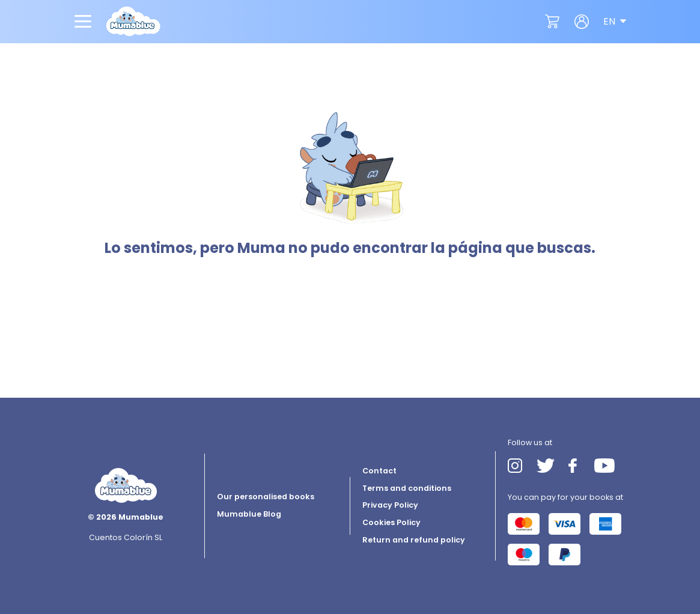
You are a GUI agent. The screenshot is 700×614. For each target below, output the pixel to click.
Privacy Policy (390, 505)
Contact (379, 471)
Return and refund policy (414, 540)
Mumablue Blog (249, 514)
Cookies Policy (391, 522)
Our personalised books (266, 497)
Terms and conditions (407, 488)
